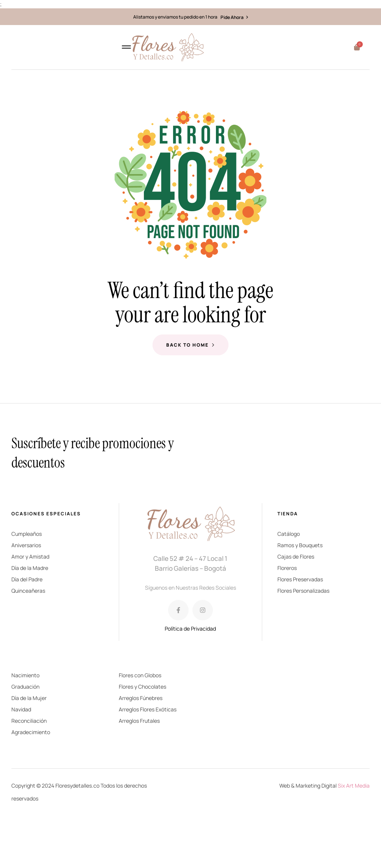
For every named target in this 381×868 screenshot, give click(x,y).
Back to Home (190, 345)
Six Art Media (354, 786)
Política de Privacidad (190, 629)
